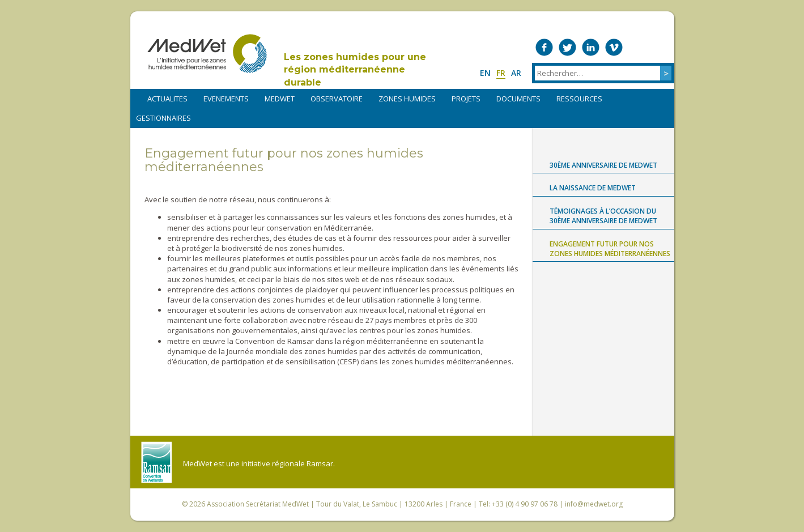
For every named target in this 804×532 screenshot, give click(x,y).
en (485, 73)
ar (516, 73)
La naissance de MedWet (593, 188)
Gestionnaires (163, 118)
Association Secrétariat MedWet (258, 504)
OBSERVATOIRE (337, 99)
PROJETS (466, 99)
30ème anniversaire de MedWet (603, 165)
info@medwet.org (594, 504)
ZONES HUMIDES (407, 99)
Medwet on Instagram (637, 47)
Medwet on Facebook (544, 47)
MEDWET (280, 99)
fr (501, 73)
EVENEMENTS (226, 99)
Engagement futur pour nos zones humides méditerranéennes (610, 249)
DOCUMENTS (518, 99)
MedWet (207, 54)
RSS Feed (660, 47)
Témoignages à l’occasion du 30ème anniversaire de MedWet (603, 216)
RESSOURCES (579, 99)
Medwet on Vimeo (614, 47)
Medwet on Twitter (567, 47)
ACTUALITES (167, 99)
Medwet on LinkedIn (591, 47)
